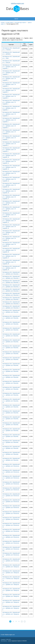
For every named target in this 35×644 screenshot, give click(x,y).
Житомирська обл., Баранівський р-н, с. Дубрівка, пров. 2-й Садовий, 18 (11, 203)
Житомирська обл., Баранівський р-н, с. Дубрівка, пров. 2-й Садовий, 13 (11, 173)
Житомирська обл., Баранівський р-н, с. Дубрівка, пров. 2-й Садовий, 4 (11, 120)
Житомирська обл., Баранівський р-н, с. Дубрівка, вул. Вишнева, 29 (11, 425)
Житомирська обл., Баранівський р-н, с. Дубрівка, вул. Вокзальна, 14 (11, 478)
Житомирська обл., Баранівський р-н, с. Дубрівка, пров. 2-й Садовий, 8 (11, 144)
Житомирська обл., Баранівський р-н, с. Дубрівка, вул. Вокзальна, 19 (11, 507)
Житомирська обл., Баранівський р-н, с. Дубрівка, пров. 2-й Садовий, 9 (11, 150)
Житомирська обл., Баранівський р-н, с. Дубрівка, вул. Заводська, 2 (11, 584)
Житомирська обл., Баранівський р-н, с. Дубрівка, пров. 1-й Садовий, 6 (11, 96)
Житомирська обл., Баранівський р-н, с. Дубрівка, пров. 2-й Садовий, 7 (11, 138)
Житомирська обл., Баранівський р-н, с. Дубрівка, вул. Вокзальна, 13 (11, 472)
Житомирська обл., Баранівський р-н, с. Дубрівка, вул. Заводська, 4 (11, 596)
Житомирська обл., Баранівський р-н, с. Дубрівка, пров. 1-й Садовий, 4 (11, 84)
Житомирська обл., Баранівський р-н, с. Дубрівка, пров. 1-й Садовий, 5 (11, 90)
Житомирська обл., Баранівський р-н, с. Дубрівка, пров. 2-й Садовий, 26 (11, 250)
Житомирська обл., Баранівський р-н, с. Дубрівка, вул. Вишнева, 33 (11, 448)
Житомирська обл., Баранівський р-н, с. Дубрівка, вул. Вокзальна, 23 (11, 531)
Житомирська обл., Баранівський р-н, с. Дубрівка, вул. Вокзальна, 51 (11, 537)
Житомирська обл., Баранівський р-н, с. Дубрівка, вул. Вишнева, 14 (11, 336)
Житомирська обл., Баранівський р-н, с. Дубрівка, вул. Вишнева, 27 (11, 413)
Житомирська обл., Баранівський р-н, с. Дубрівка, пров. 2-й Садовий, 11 (11, 161)
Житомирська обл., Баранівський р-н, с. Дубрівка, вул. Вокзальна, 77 (11, 561)
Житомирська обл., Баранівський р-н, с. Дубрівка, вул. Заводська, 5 (11, 602)
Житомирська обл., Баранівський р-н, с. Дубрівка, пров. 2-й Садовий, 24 (11, 238)
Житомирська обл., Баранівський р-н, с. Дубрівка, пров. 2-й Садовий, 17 (11, 197)
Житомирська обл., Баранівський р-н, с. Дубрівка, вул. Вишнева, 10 (11, 312)
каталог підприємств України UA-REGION (17, 641)
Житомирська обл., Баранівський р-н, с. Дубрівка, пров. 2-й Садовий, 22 (11, 227)
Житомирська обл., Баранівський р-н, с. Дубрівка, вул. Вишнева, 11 (11, 318)
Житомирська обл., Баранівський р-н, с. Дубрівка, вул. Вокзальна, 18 (11, 502)
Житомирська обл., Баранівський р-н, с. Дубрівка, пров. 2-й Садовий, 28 (11, 262)
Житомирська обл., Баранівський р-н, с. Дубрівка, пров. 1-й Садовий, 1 (11, 67)
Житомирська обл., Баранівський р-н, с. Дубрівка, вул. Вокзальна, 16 (11, 490)
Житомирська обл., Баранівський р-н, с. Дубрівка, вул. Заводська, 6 (11, 608)
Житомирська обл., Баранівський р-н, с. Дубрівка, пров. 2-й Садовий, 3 (11, 114)
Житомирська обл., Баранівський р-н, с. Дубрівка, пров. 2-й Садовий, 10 (11, 155)
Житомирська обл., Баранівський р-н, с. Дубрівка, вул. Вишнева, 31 (11, 436)
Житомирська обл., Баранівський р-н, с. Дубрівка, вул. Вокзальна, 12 (11, 466)
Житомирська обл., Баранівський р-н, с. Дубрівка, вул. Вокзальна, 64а (11, 549)
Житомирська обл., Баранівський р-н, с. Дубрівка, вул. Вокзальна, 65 (11, 555)
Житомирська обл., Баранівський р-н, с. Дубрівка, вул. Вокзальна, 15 (11, 484)
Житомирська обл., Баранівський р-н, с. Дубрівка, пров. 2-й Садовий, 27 (11, 256)
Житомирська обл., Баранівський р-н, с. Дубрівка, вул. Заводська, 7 (11, 614)
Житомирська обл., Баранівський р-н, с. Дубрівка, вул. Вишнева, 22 (11, 383)
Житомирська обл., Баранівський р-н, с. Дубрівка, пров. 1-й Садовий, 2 (11, 73)
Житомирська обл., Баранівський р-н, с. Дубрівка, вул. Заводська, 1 (11, 567)
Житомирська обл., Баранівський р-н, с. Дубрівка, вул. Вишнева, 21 (11, 377)
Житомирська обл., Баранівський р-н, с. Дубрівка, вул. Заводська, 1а (11, 573)
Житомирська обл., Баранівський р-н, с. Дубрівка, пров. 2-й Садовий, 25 (11, 244)
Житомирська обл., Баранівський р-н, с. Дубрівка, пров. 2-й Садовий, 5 (11, 126)
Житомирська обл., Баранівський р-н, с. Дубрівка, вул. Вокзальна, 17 (11, 496)
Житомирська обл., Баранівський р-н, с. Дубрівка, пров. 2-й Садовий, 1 (11, 102)
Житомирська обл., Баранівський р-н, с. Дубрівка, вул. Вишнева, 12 (11, 324)
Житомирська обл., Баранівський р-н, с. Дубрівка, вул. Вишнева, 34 (11, 454)
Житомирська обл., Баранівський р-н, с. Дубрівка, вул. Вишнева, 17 (11, 354)
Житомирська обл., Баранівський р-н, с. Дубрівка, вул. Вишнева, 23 (11, 389)
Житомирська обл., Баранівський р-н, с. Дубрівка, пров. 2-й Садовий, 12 (11, 167)
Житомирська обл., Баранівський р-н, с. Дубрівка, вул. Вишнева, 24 (11, 395)
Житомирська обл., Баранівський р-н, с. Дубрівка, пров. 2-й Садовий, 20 (11, 215)
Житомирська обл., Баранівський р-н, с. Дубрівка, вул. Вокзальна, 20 (11, 513)
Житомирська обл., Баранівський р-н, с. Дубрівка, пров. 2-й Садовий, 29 (11, 268)
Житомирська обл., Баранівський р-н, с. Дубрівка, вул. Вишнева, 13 (11, 330)
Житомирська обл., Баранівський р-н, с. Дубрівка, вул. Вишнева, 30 (11, 431)
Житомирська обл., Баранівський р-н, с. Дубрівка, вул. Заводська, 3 (11, 590)
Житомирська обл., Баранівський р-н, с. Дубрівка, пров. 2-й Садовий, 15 (11, 185)
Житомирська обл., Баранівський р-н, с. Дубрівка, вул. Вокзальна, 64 (11, 543)
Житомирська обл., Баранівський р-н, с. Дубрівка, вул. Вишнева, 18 (11, 359)
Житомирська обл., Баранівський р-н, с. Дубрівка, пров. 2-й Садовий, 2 (11, 108)
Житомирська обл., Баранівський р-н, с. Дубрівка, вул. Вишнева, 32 (11, 442)
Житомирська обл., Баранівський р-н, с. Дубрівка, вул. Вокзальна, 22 (11, 525)
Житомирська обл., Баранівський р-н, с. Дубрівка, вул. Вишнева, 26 (11, 407)
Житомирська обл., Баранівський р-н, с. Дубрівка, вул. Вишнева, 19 (11, 365)
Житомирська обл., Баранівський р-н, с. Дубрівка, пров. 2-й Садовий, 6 (11, 132)
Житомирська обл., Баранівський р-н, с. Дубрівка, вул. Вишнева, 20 (11, 371)
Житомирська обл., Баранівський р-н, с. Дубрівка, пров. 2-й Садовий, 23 (11, 232)
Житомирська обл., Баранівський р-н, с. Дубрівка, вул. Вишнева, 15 (11, 342)
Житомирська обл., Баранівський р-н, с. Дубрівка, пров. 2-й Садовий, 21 (11, 221)
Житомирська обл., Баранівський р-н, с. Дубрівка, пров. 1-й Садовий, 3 (11, 78)
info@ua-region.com (17, 3)
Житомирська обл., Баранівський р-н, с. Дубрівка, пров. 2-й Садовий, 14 (11, 179)
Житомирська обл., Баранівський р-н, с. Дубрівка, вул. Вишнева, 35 (11, 460)
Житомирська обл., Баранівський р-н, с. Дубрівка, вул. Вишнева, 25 (11, 401)
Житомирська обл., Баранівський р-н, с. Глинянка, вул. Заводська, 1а (11, 579)
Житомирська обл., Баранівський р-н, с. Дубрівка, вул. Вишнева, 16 (11, 348)
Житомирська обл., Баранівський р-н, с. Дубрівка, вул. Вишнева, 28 (11, 419)
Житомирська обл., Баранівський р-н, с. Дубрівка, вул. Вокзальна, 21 (11, 519)
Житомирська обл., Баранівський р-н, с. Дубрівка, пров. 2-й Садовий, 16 (11, 191)
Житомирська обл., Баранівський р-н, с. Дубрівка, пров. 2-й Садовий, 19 (11, 209)
